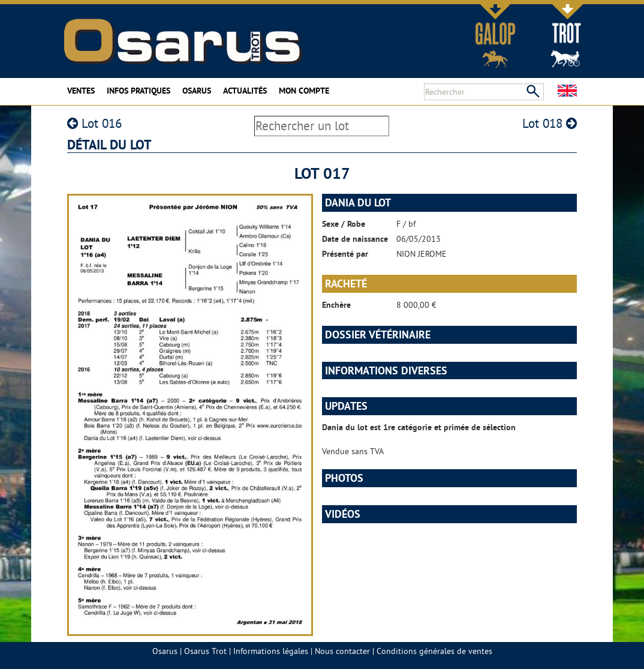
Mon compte (304, 91)
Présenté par (345, 254)
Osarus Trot (205, 651)
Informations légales (271, 651)
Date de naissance (355, 239)
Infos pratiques (139, 91)
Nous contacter (342, 651)
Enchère (336, 305)
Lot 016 (94, 123)
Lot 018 (550, 123)
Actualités (245, 91)
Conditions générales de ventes (434, 651)
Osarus (197, 91)
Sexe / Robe (344, 224)
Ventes (81, 91)
